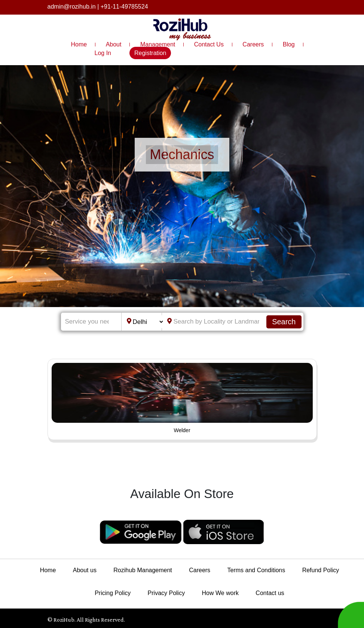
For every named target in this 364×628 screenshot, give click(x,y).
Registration (150, 53)
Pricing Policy (113, 593)
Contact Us (209, 44)
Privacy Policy (166, 593)
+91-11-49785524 (124, 7)
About (114, 44)
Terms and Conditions (256, 570)
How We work (220, 593)
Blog (289, 44)
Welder (182, 430)
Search (284, 322)
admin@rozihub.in (72, 7)
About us (85, 570)
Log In (103, 53)
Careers (253, 44)
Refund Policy (321, 570)
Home (79, 44)
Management (158, 44)
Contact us (270, 593)
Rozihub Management (143, 570)
